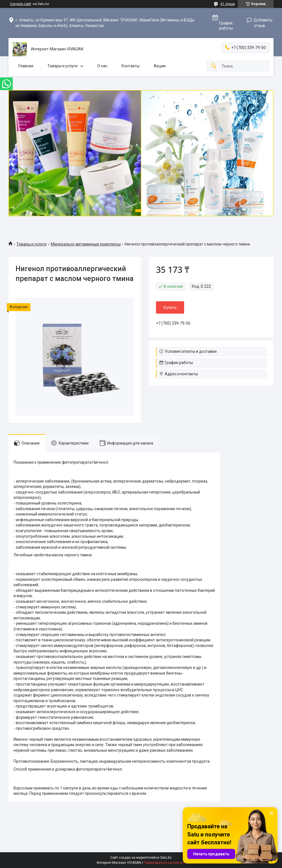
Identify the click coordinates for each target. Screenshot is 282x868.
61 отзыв (228, 4)
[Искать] (214, 66)
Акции (160, 66)
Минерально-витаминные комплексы (86, 244)
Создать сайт (21, 4)
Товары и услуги (62, 66)
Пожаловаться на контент (164, 863)
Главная (26, 66)
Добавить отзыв (263, 23)
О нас (102, 66)
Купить (170, 307)
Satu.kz (166, 858)
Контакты (131, 66)
